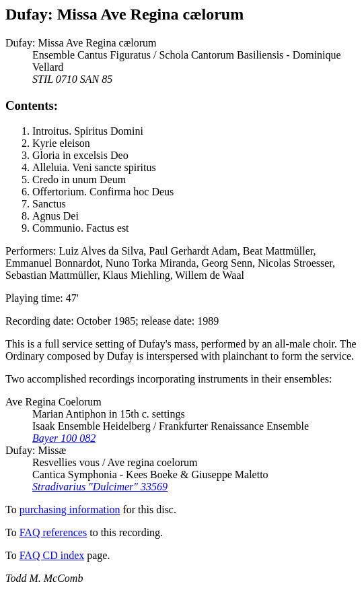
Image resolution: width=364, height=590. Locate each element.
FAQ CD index (52, 555)
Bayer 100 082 (64, 438)
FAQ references (53, 532)
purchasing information (70, 510)
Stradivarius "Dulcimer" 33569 (100, 487)
